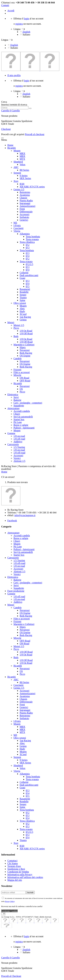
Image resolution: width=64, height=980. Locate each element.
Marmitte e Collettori (24, 345)
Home (10, 145)
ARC (16, 167)
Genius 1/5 (19, 189)
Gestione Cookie (9, 911)
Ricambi (12, 148)
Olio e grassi (20, 303)
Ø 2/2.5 (29, 264)
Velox (22, 164)
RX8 (22, 184)
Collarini (24, 273)
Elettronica (13, 394)
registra (19, 24)
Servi (16, 397)
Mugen (17, 151)
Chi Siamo (13, 863)
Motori (11, 322)
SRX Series (25, 178)
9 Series (24, 176)
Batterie (17, 400)
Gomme (11, 433)
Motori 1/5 (19, 325)
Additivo (18, 442)
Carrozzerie (13, 444)
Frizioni (17, 370)
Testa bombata (33, 237)
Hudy (22, 311)
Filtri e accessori (22, 372)
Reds (16, 336)
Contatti (5, 5)
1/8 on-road (19, 436)
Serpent (17, 173)
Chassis (23, 198)
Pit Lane (18, 422)
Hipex (23, 347)
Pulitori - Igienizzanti (24, 428)
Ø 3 (28, 248)
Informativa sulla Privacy (20, 874)
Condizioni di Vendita (18, 872)
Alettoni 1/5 (19, 461)
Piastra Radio (26, 201)
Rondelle (24, 292)
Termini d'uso (14, 866)
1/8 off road (19, 439)
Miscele (17, 375)
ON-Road (24, 378)
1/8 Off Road (26, 334)
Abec (22, 309)
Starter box (19, 419)
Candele (17, 358)
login (26, 19)
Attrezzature (13, 408)
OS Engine (25, 356)
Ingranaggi (25, 203)
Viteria (17, 231)
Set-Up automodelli (23, 417)
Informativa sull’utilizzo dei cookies (25, 877)
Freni (22, 209)
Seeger (23, 295)
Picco (16, 328)
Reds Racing (26, 353)
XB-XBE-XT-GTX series (32, 187)
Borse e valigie (21, 425)
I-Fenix (17, 225)
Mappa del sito (15, 880)
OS (21, 389)
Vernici (17, 458)
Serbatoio (24, 217)
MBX (22, 156)
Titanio (23, 297)
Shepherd (18, 162)
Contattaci (12, 861)
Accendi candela (22, 411)
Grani (22, 278)
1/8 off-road (19, 453)
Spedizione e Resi (16, 869)
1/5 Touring (19, 447)
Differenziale (26, 212)
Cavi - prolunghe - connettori (28, 403)
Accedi (11, 11)
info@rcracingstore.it (25, 515)
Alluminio (25, 234)
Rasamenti (25, 289)
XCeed (23, 314)
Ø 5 (28, 286)
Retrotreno (25, 192)
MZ (15, 223)
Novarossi (25, 350)
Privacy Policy (10, 901)
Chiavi (17, 414)
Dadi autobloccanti (29, 275)
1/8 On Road (26, 331)
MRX (22, 153)
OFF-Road (25, 381)
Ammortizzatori (27, 206)
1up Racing (25, 317)
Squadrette (19, 406)
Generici (24, 220)
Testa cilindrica (27, 242)
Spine (22, 300)
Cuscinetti (18, 228)
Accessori (24, 214)
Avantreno (25, 195)
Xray (16, 181)
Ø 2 (28, 245)
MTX (22, 159)
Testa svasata (32, 239)
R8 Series (24, 170)
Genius (23, 320)
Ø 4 (28, 256)
